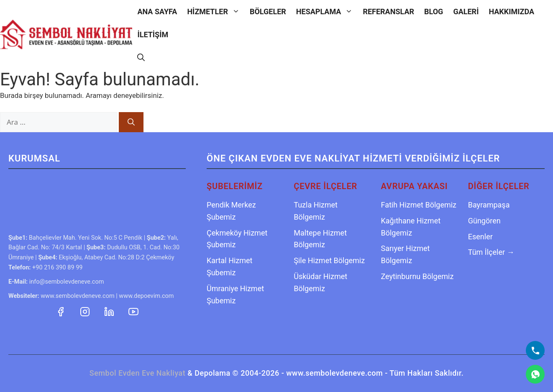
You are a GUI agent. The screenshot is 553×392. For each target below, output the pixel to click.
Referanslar (388, 12)
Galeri (466, 12)
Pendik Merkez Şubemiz (231, 211)
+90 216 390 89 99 (57, 268)
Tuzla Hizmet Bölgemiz (316, 211)
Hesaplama (327, 12)
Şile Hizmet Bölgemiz (329, 260)
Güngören (484, 221)
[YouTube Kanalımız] (133, 311)
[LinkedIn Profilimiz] (110, 311)
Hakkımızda (511, 12)
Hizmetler (216, 12)
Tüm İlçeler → (491, 252)
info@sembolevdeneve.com (67, 282)
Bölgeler (268, 12)
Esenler (480, 237)
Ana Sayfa (157, 12)
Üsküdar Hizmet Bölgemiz (320, 282)
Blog (434, 12)
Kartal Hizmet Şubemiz (230, 266)
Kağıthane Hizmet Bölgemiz (411, 227)
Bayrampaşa (489, 205)
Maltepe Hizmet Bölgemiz (320, 239)
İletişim (153, 35)
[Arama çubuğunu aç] (141, 58)
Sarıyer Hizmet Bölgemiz (406, 254)
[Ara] (131, 122)
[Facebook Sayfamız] (61, 311)
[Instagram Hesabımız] (86, 311)
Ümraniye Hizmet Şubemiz (235, 295)
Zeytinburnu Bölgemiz (417, 276)
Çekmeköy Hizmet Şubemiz (237, 239)
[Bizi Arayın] (535, 350)
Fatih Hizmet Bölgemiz (419, 205)
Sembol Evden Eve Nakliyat (137, 373)
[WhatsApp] (535, 374)
